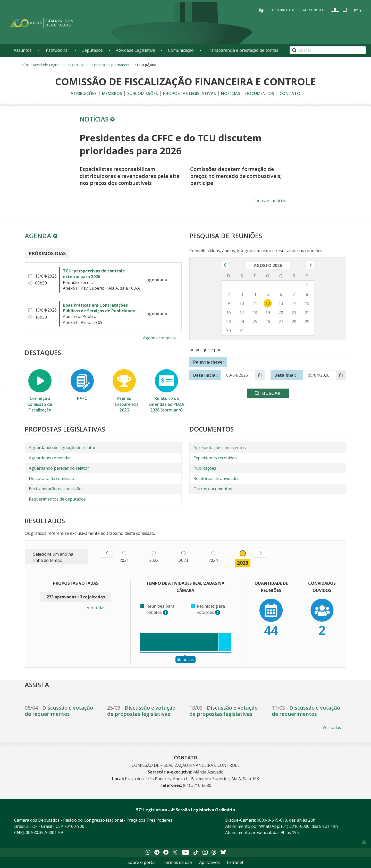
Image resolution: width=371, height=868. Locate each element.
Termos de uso (177, 862)
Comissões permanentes (113, 65)
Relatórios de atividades (216, 478)
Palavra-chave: (208, 362)
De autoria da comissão (52, 478)
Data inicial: (205, 375)
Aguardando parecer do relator (59, 468)
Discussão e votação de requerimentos (59, 711)
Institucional (57, 50)
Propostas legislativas (189, 93)
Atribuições (84, 93)
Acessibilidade (283, 10)
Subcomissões (143, 93)
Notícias (231, 93)
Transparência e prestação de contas (242, 50)
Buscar (271, 393)
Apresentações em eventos (220, 448)
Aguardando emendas (50, 458)
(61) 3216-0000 (295, 826)
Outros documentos (213, 489)
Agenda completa (162, 338)
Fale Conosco (313, 10)
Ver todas (99, 608)
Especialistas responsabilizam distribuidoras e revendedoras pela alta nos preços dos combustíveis (130, 176)
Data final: (285, 375)
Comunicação (181, 50)
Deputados (92, 50)
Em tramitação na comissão (55, 489)
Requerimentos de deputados (57, 499)
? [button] (166, 612)
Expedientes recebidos (215, 458)
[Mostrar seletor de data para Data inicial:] (260, 375)
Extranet (235, 862)
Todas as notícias (272, 201)
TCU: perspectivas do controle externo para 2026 (94, 274)
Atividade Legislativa (136, 50)
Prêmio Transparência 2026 (124, 391)
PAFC (82, 385)
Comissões (79, 65)
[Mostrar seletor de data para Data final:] (341, 375)
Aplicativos (209, 862)
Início (25, 65)
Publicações (205, 468)
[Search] (328, 50)
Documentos (260, 93)
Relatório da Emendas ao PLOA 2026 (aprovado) (166, 391)
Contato (290, 93)
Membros (112, 93)
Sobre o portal (142, 862)
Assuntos (23, 50)
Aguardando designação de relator (62, 448)
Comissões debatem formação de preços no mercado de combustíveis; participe (236, 176)
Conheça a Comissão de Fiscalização (40, 391)
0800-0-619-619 (272, 820)
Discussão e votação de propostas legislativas (141, 711)
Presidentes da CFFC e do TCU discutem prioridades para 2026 (171, 144)
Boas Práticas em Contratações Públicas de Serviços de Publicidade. (100, 308)
